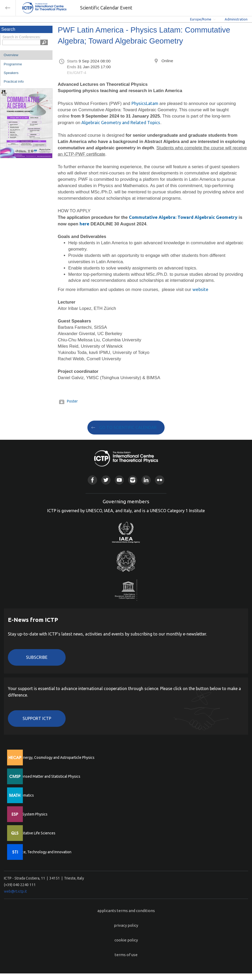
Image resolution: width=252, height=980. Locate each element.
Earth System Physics (30, 814)
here (84, 224)
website (200, 289)
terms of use (126, 955)
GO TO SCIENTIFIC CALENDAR (128, 427)
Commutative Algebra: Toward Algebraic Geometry (183, 217)
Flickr (159, 480)
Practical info (14, 81)
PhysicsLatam (145, 103)
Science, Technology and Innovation (42, 852)
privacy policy (126, 925)
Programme (13, 64)
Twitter (106, 480)
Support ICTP (37, 718)
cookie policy (126, 940)
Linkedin (146, 480)
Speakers (11, 73)
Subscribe (37, 657)
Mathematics (23, 795)
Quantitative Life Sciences (34, 833)
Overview (11, 55)
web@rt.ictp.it (15, 891)
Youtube (119, 480)
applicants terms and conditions (126, 911)
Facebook (92, 480)
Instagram (133, 480)
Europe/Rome (201, 19)
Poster (72, 401)
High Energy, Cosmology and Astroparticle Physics (54, 757)
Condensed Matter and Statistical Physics (47, 776)
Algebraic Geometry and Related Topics (121, 122)
